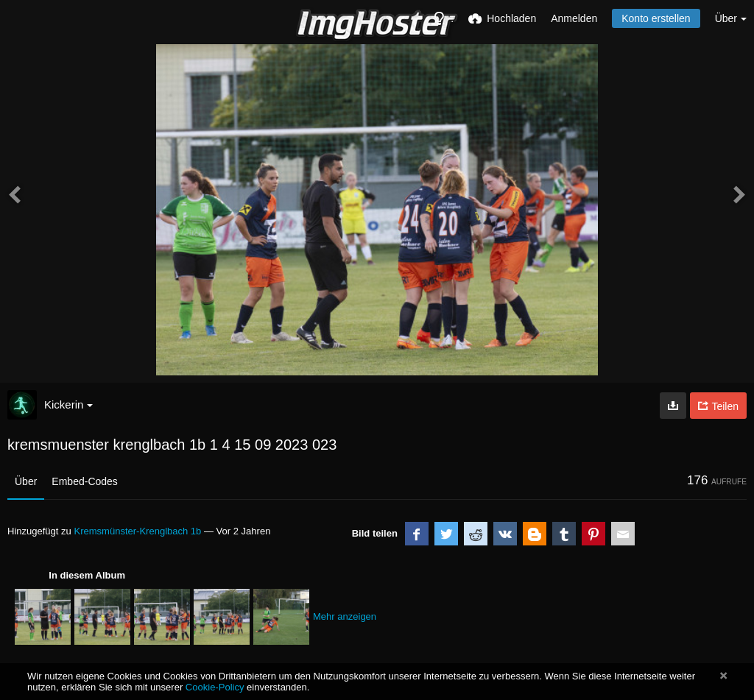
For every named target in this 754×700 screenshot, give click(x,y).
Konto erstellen (656, 18)
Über (26, 481)
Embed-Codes (85, 481)
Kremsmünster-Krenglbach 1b (137, 531)
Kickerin (68, 404)
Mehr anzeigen (345, 616)
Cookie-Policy (215, 687)
